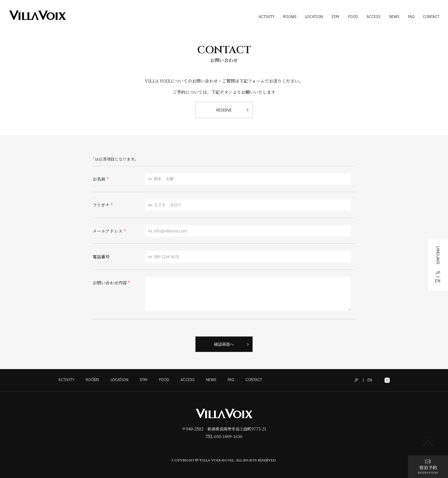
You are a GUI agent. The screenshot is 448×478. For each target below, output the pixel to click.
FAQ (411, 16)
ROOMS (290, 16)
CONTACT (431, 16)
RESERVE (224, 110)
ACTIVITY (267, 16)
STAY (335, 16)
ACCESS (374, 16)
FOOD (353, 16)
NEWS (394, 16)
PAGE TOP (428, 442)
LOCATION (314, 16)
